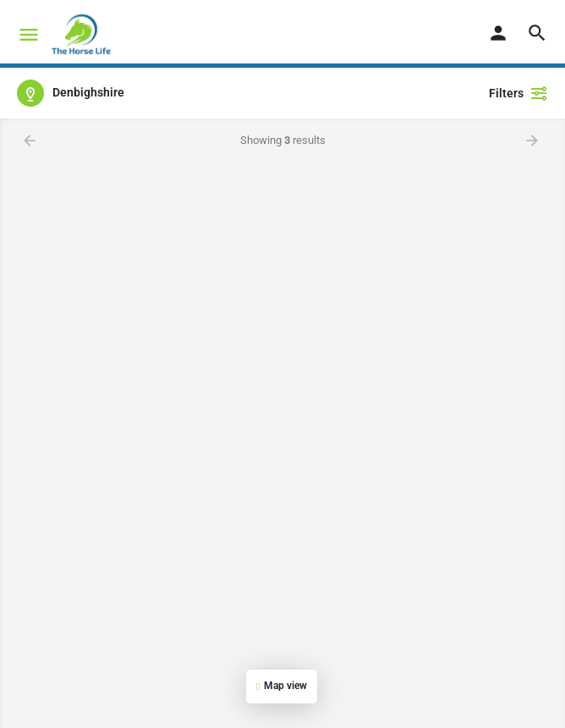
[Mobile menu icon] (29, 34)
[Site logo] (83, 34)
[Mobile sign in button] (498, 33)
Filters (518, 93)
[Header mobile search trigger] (537, 33)
